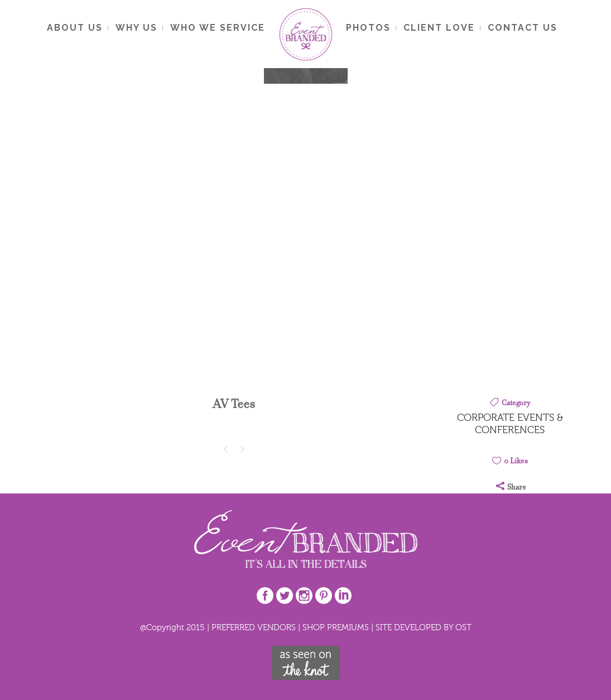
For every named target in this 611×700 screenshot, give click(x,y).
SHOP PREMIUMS (336, 627)
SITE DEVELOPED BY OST (424, 627)
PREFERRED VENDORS (254, 627)
